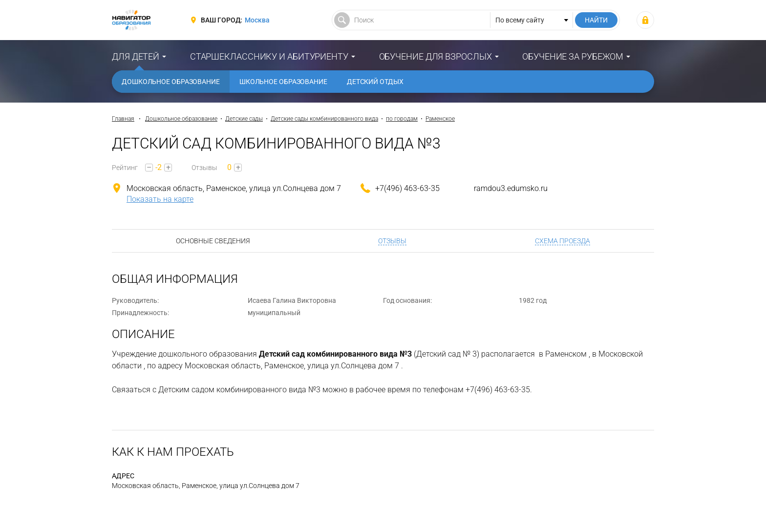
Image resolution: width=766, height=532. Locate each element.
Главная (123, 119)
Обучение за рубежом (573, 56)
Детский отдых (375, 82)
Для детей (136, 56)
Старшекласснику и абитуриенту (269, 56)
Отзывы (392, 241)
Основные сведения (213, 241)
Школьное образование (283, 82)
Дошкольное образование (171, 82)
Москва (257, 20)
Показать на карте (160, 199)
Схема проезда (563, 241)
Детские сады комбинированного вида (324, 119)
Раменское (440, 119)
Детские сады (244, 119)
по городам (402, 119)
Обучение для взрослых (436, 56)
